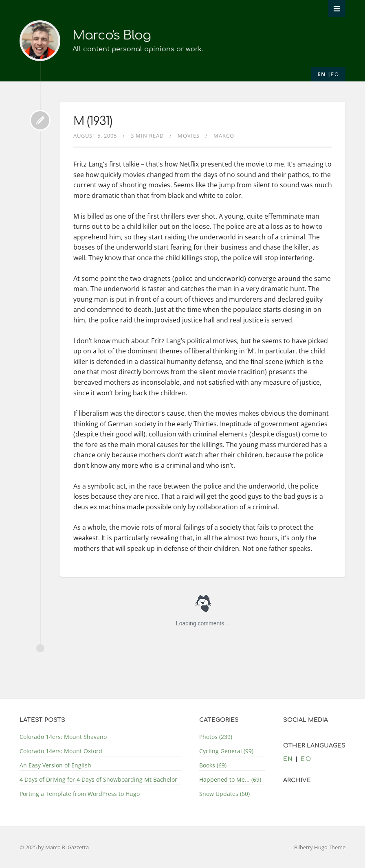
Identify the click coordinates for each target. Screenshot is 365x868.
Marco (224, 136)
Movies (189, 136)
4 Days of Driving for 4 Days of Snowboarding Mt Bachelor (98, 779)
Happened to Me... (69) (230, 779)
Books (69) (213, 765)
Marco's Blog (113, 35)
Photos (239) (216, 737)
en (322, 74)
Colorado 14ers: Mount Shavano (63, 737)
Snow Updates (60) (224, 794)
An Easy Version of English (55, 765)
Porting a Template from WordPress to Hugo (80, 794)
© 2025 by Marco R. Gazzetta (54, 847)
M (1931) (93, 121)
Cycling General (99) (226, 751)
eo (335, 74)
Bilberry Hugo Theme (320, 847)
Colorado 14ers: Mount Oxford (61, 751)
